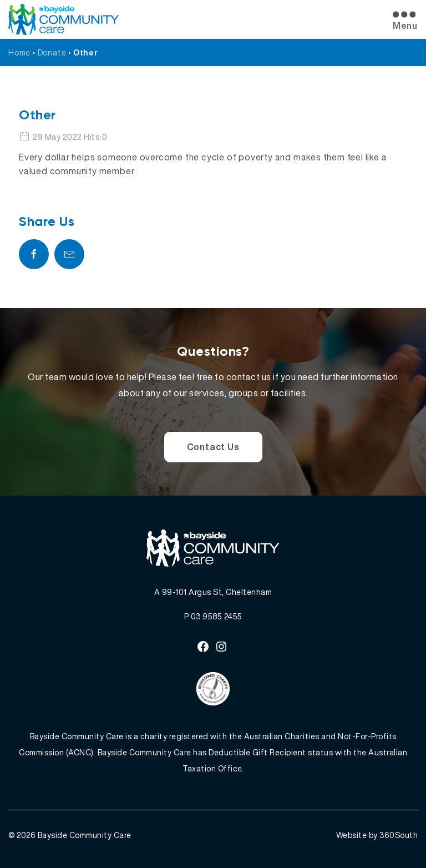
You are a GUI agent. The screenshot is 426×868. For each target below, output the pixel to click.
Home (19, 52)
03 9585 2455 (217, 616)
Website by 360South (377, 835)
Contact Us (213, 447)
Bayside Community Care (85, 835)
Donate (52, 52)
